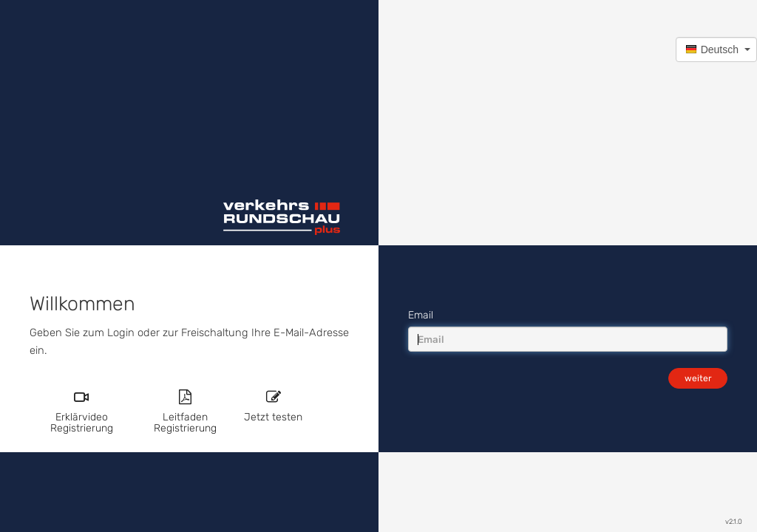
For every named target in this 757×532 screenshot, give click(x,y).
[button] (716, 50)
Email (421, 315)
